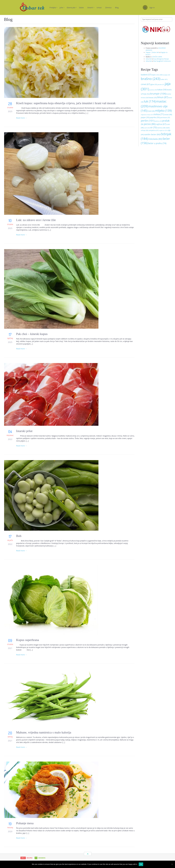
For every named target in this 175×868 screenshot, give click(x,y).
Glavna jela (72, 8)
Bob (19, 536)
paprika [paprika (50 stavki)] (155, 117)
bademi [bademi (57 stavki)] (146, 75)
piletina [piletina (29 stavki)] (158, 121)
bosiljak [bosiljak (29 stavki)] (166, 75)
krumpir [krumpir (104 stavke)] (158, 94)
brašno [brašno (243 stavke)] (151, 79)
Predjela (53, 8)
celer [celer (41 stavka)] (164, 79)
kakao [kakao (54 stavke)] (162, 90)
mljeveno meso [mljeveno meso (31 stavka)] (147, 115)
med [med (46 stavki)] (151, 111)
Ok (141, 864)
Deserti (91, 8)
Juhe (62, 8)
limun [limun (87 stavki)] (163, 97)
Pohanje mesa (25, 823)
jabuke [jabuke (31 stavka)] (161, 84)
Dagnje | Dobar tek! (152, 52)
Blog (117, 8)
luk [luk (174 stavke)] (150, 101)
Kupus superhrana (28, 640)
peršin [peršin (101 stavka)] (148, 121)
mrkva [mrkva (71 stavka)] (159, 114)
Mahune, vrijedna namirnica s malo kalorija (44, 732)
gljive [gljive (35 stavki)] (154, 84)
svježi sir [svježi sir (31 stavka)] (163, 130)
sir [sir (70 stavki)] (154, 127)
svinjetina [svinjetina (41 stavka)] (154, 130)
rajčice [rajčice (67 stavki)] (161, 124)
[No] (172, 864)
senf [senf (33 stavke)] (147, 128)
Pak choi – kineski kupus (32, 334)
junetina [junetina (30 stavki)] (153, 90)
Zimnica (108, 8)
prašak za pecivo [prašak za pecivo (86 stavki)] (155, 122)
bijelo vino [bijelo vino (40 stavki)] (157, 75)
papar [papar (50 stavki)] (145, 117)
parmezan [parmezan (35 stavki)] (165, 117)
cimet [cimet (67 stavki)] (146, 84)
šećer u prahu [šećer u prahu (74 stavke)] (157, 143)
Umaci (99, 8)
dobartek (149, 59)
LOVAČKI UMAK (157, 57)
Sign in (152, 8)
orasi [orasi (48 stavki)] (168, 114)
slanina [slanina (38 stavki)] (161, 128)
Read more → (22, 118)
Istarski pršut (24, 431)
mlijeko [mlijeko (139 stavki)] (163, 111)
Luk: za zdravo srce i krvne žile (36, 220)
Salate (81, 8)
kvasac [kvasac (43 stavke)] (153, 97)
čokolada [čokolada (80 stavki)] (155, 139)
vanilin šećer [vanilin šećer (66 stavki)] (152, 134)
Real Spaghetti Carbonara (162, 61)
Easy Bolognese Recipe (161, 59)
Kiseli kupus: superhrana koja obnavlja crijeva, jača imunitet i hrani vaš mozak (66, 103)
